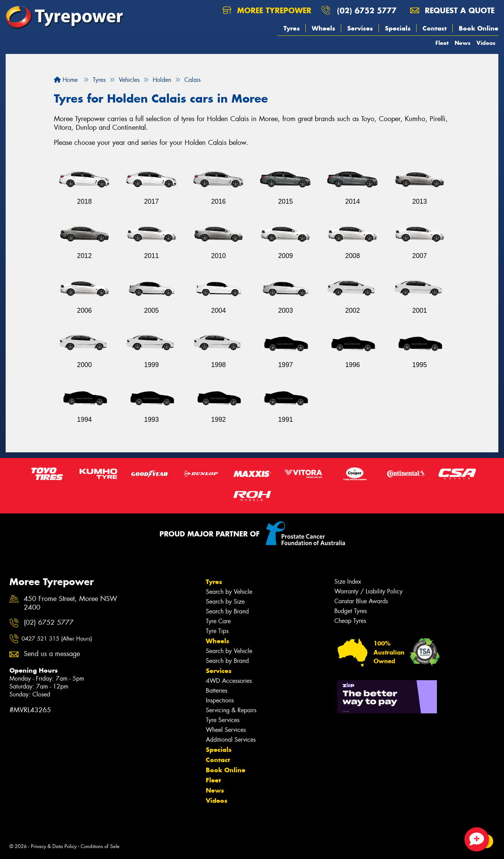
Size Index (348, 582)
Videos (486, 43)
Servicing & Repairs (231, 710)
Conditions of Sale (100, 846)
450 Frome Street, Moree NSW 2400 (70, 603)
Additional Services (231, 740)
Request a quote (452, 10)
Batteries (217, 691)
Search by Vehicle (229, 592)
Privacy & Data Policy (54, 846)
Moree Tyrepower (267, 10)
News (463, 43)
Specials (398, 28)
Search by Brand (227, 611)
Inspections (220, 700)
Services (360, 28)
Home (66, 80)
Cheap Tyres (350, 621)
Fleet (442, 43)
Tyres (292, 28)
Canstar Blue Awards (361, 601)
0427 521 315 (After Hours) (57, 639)
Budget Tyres (351, 611)
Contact (435, 28)
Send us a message (52, 654)
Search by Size (225, 602)
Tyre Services (223, 720)
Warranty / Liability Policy (368, 591)
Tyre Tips (217, 631)
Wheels (323, 28)
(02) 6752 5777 (367, 10)
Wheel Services (226, 730)
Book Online (479, 28)
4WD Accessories (229, 681)
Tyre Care (218, 621)
